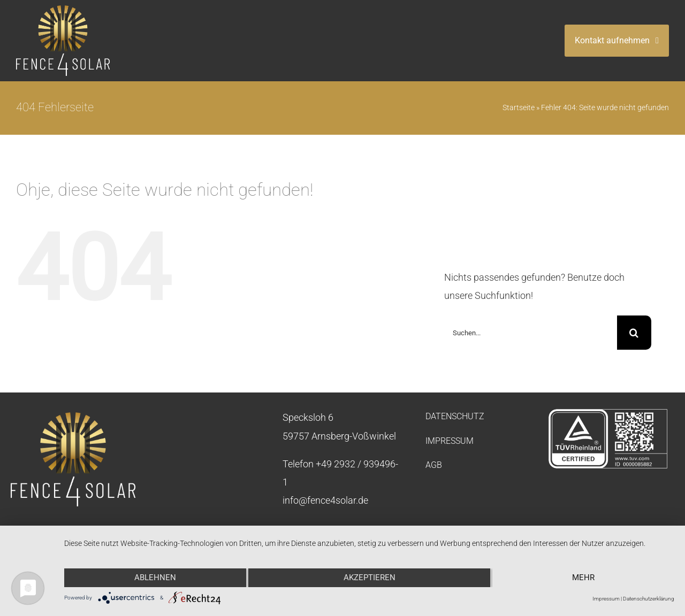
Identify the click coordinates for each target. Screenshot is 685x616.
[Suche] (634, 333)
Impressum (606, 599)
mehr (583, 577)
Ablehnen (155, 577)
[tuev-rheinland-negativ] (608, 413)
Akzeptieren (370, 577)
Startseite (519, 107)
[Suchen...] (531, 333)
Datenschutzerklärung (649, 599)
